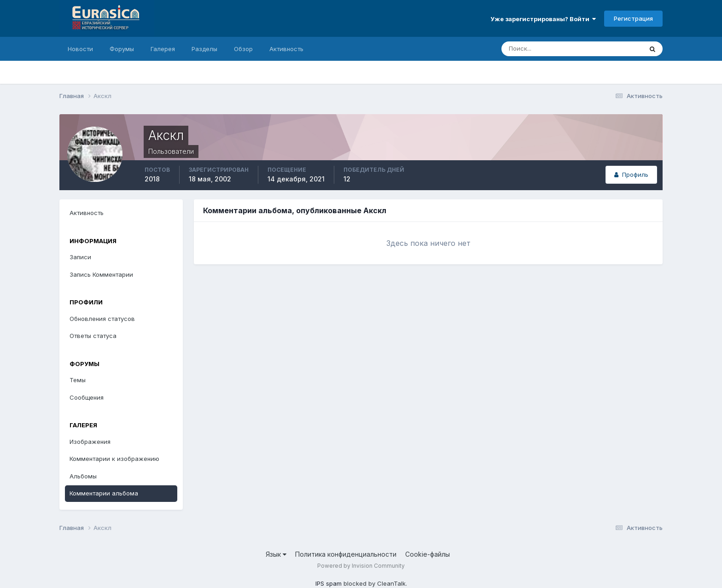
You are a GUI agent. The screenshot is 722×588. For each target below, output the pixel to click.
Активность (286, 49)
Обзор (243, 49)
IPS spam (329, 583)
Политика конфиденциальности (346, 554)
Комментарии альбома (104, 493)
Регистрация (633, 18)
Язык (276, 554)
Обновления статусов (102, 319)
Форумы (122, 49)
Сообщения (87, 397)
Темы (78, 380)
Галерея (163, 49)
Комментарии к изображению (114, 459)
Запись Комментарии (101, 274)
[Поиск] (533, 49)
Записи (80, 257)
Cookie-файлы (428, 554)
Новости (80, 49)
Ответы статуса (93, 336)
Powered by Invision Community (361, 566)
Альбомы (83, 476)
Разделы (204, 49)
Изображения (90, 442)
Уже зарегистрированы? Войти (543, 19)
